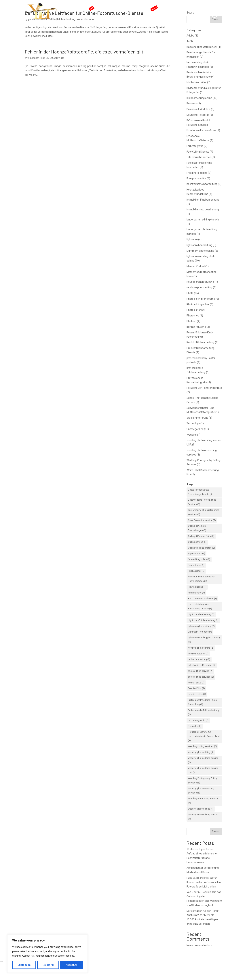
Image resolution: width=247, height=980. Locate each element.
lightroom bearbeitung (199, 245)
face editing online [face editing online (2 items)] (199, 559)
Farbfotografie (195, 146)
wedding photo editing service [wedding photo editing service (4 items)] (203, 760)
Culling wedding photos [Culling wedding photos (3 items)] (201, 548)
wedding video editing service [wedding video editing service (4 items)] (203, 817)
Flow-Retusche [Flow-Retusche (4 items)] (197, 587)
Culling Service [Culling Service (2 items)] (197, 542)
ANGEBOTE (160, 6)
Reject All (48, 965)
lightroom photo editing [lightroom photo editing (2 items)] (201, 626)
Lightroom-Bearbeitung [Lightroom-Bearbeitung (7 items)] (201, 614)
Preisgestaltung (139, 6)
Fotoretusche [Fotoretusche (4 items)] (196, 593)
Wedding (192, 435)
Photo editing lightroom (200, 299)
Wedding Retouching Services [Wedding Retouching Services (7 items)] (203, 801)
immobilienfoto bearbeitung (203, 210)
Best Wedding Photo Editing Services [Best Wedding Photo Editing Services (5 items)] (202, 502)
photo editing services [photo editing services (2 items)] (201, 677)
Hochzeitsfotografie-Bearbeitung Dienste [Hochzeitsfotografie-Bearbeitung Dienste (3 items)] (200, 606)
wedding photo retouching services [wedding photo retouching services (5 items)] (201, 791)
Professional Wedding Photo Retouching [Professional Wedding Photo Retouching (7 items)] (202, 702)
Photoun (191, 321)
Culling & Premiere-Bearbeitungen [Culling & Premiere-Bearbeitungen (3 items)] (197, 528)
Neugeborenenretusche (200, 282)
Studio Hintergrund (197, 418)
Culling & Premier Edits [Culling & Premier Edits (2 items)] (201, 536)
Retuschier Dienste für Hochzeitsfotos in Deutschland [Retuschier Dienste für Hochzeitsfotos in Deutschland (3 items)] (204, 736)
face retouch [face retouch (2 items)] (196, 565)
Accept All (72, 965)
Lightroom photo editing (200, 251)
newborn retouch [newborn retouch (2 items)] (198, 654)
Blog (190, 6)
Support (178, 6)
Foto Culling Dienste (198, 152)
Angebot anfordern (208, 6)
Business (192, 103)
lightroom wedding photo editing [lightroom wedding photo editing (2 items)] (204, 640)
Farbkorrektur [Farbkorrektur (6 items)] (196, 571)
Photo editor (194, 310)
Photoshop (193, 316)
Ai (188, 41)
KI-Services (99, 6)
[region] (47, 954)
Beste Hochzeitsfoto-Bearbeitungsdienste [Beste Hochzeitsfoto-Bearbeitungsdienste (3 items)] (200, 492)
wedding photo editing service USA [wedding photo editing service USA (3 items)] (203, 770)
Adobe (190, 36)
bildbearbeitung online (199, 98)
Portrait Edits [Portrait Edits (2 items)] (196, 683)
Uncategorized (195, 429)
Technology (193, 423)
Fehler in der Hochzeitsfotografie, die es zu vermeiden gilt (84, 52)
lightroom (192, 239)
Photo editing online (198, 304)
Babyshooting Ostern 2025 (202, 47)
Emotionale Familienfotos (201, 130)
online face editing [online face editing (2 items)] (199, 659)
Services (118, 6)
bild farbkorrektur (197, 82)
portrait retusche (196, 327)
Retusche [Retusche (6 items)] (195, 726)
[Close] (1, 961)
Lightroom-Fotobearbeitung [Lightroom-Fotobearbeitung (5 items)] (203, 620)
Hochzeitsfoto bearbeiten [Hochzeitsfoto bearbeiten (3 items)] (202, 599)
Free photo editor (196, 178)
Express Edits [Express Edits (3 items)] (196, 554)
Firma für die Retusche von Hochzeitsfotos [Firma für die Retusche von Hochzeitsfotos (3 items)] (202, 579)
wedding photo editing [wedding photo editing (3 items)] (201, 752)
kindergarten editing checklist (203, 220)
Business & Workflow (198, 109)
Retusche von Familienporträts (204, 388)
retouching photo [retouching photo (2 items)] (198, 720)
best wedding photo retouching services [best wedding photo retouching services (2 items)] (204, 512)
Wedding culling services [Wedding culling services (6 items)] (202, 746)
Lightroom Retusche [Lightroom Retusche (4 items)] (200, 632)
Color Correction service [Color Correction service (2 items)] (202, 520)
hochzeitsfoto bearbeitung (202, 184)
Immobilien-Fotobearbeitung (203, 200)
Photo (61, 58)
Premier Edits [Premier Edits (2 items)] (196, 688)
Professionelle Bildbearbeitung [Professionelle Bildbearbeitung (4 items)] (203, 712)
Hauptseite (81, 6)
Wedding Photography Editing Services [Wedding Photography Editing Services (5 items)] (203, 781)
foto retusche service (199, 157)
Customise (24, 965)
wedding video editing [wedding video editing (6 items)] (201, 809)
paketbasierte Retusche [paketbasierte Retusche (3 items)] (202, 665)
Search (216, 831)
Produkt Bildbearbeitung (201, 342)
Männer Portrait (196, 266)
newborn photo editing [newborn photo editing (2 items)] (201, 648)
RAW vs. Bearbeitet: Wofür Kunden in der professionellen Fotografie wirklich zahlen (204, 882)
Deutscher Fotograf (198, 115)
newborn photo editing (199, 287)
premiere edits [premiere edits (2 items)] (197, 694)
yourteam (34, 58)
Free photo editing (197, 173)
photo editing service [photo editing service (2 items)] (200, 671)
